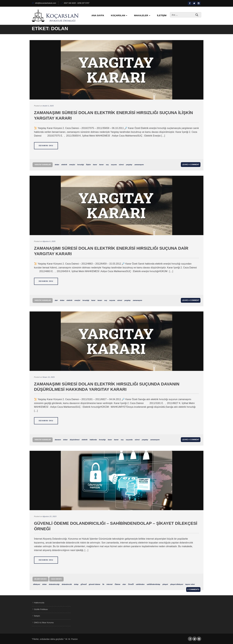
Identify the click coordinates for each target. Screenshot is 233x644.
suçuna (114, 165)
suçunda (129, 440)
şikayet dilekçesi (177, 584)
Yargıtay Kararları (43, 165)
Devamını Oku (46, 146)
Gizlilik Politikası (41, 609)
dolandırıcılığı (54, 584)
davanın (58, 440)
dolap (76, 584)
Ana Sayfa (98, 15)
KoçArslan (119, 15)
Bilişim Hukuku (40, 579)
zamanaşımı (139, 165)
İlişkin (88, 165)
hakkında (93, 440)
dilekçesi (37, 584)
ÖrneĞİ (131, 584)
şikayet (165, 584)
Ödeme (117, 584)
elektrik (64, 165)
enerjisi (72, 165)
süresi (121, 165)
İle (103, 584)
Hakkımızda (39, 603)
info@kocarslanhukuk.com (44, 3)
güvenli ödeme (94, 584)
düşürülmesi (75, 440)
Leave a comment (191, 165)
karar (95, 165)
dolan (57, 165)
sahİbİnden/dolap (153, 584)
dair (56, 300)
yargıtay (129, 165)
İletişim (162, 15)
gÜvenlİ (84, 584)
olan (124, 584)
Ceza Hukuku (56, 579)
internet (110, 584)
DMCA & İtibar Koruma (44, 623)
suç (107, 165)
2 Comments (193, 589)
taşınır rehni (190, 584)
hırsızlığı (81, 165)
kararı (101, 165)
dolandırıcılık (67, 584)
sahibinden (140, 584)
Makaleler (142, 15)
